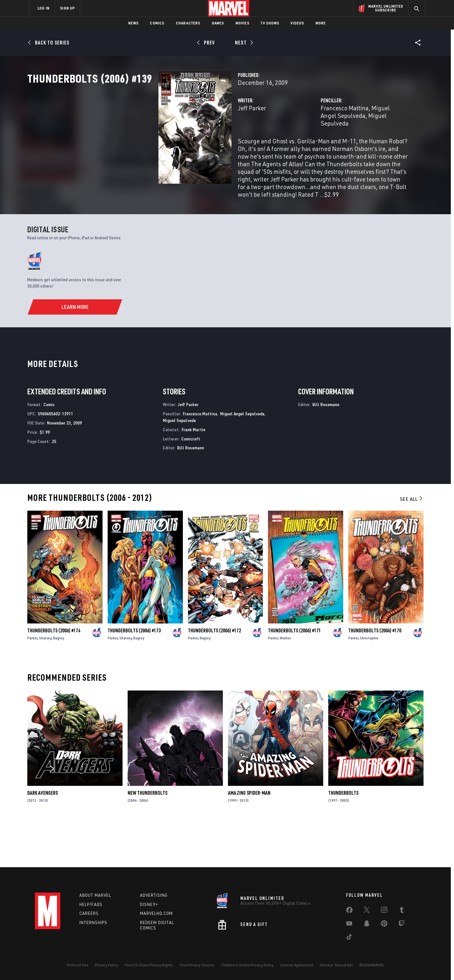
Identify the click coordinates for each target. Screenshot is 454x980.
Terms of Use (77, 965)
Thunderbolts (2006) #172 (214, 675)
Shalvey (45, 682)
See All (412, 543)
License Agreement (297, 965)
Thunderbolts (343, 837)
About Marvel (95, 895)
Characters (188, 23)
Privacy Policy (107, 965)
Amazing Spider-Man (249, 837)
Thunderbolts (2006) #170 (375, 675)
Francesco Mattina (299, 136)
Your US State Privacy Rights (149, 965)
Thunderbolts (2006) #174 (54, 675)
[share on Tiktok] (349, 938)
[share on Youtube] (349, 925)
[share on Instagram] (384, 911)
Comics (157, 23)
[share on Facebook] (349, 911)
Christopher (369, 682)
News (134, 23)
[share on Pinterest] (384, 925)
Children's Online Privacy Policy (247, 965)
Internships (93, 923)
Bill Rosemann (191, 492)
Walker (285, 682)
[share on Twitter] (367, 911)
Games (218, 23)
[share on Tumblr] (402, 911)
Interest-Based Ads (336, 965)
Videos (297, 23)
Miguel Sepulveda (298, 143)
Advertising (154, 895)
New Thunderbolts (147, 837)
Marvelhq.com (156, 914)
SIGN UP (67, 8)
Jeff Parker (160, 136)
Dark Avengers (43, 837)
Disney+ (149, 904)
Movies (242, 23)
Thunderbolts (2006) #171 (294, 675)
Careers (89, 914)
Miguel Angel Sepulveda (358, 136)
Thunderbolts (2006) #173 (134, 675)
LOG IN (43, 8)
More (321, 23)
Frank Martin (194, 473)
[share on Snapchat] (367, 925)
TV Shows (270, 23)
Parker (32, 682)
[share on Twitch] (402, 925)
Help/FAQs (91, 904)
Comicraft (191, 483)
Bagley (58, 682)
